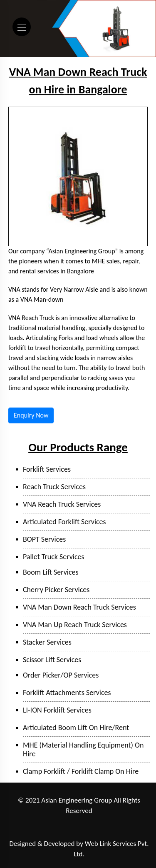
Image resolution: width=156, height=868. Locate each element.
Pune (48, 822)
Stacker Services (47, 642)
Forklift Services (47, 469)
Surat (137, 822)
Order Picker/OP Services (61, 675)
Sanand (50, 833)
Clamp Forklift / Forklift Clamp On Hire (81, 771)
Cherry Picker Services (56, 590)
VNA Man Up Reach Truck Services (75, 625)
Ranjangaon (23, 822)
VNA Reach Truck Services (62, 504)
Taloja (67, 822)
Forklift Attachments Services (67, 693)
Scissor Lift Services (52, 660)
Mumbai (89, 822)
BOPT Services (44, 539)
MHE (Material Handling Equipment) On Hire (83, 749)
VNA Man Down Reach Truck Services (79, 607)
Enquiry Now (31, 415)
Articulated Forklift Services (64, 522)
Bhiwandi (115, 822)
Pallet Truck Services (54, 557)
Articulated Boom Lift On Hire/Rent (76, 728)
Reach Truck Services (54, 487)
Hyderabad (76, 833)
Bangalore (105, 833)
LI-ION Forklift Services (57, 710)
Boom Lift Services (51, 572)
